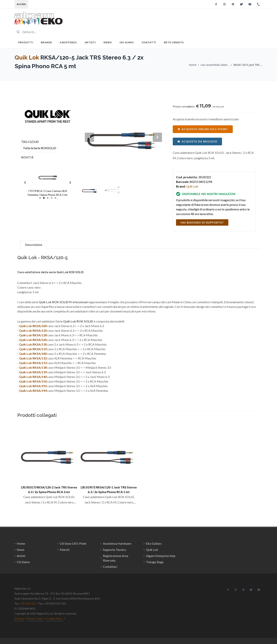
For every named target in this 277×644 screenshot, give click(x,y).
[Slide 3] (48, 198)
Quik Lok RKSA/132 (33, 358)
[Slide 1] (40, 198)
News (108, 42)
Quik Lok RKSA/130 (33, 344)
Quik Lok (27, 57)
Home (193, 65)
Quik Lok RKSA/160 (33, 340)
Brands (46, 42)
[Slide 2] (44, 198)
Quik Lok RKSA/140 (33, 377)
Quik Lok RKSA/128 (33, 335)
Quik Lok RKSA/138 (33, 367)
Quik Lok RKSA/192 (33, 386)
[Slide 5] (55, 198)
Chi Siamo (127, 42)
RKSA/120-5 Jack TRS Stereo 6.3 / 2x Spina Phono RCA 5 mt (248, 65)
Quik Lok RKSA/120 (33, 330)
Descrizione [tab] (34, 245)
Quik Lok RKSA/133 (33, 363)
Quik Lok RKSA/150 (33, 381)
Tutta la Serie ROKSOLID (40, 148)
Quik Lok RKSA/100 (33, 326)
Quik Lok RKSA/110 (33, 349)
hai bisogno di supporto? (202, 222)
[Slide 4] (52, 198)
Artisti (90, 42)
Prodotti (26, 42)
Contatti (149, 42)
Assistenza (68, 42)
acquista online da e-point (203, 129)
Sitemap (19, 618)
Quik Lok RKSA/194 (33, 391)
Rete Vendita (174, 42)
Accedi (21, 4)
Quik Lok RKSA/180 (33, 354)
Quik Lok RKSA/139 (33, 372)
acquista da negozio (197, 141)
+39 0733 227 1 (29, 603)
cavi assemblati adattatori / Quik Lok (215, 65)
